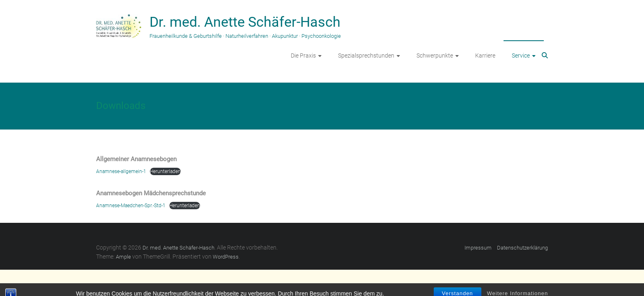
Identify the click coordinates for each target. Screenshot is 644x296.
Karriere (485, 55)
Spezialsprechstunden (366, 55)
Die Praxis (303, 55)
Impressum (478, 248)
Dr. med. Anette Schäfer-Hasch (245, 22)
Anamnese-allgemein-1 (121, 171)
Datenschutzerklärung (522, 248)
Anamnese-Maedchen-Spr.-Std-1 (131, 206)
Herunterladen (165, 171)
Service (521, 55)
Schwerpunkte (435, 55)
